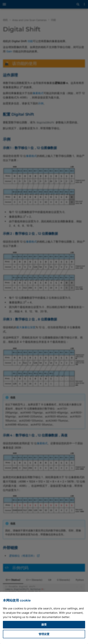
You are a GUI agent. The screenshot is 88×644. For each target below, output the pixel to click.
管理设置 (44, 634)
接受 (44, 625)
